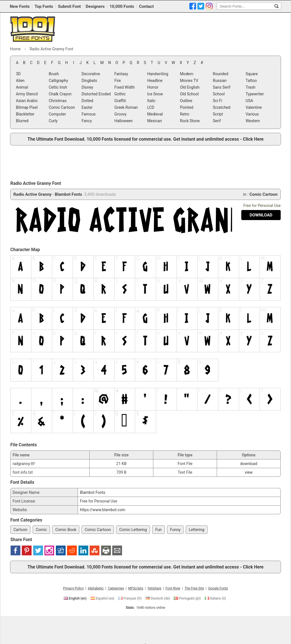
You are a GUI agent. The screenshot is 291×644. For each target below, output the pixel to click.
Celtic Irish (58, 87)
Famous (89, 114)
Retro (185, 114)
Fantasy (121, 74)
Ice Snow (155, 94)
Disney (87, 87)
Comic (41, 530)
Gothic (120, 94)
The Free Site (194, 588)
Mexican (155, 121)
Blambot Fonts (68, 194)
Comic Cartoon (62, 107)
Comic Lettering (133, 530)
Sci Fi (218, 101)
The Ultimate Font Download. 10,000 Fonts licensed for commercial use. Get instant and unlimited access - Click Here (145, 139)
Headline (155, 81)
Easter (87, 107)
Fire (118, 81)
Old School (189, 94)
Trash (251, 87)
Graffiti (120, 101)
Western (253, 121)
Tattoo (251, 81)
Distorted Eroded (96, 94)
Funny (175, 530)
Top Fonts (44, 6)
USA (250, 101)
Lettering (196, 530)
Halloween (124, 121)
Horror (153, 87)
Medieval (155, 114)
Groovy (121, 114)
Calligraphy (59, 81)
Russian (220, 81)
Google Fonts (218, 588)
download (249, 464)
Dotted (87, 101)
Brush (54, 74)
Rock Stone (190, 121)
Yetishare (154, 588)
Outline (186, 101)
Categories (116, 588)
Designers (95, 6)
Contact (146, 6)
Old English (190, 87)
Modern (187, 74)
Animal (22, 87)
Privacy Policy (73, 588)
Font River (173, 588)
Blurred (22, 121)
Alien (20, 81)
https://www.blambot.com (103, 510)
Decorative (91, 74)
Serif (217, 121)
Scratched (222, 107)
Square (252, 74)
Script (218, 114)
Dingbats (89, 81)
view (249, 472)
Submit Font (70, 6)
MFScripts (136, 588)
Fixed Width (125, 87)
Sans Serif (222, 87)
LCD (151, 107)
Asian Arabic (27, 101)
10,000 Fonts (122, 6)
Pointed (187, 107)
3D (18, 74)
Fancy (87, 121)
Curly (53, 121)
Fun (158, 530)
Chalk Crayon (60, 94)
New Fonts (20, 6)
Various (252, 114)
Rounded (220, 74)
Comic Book (66, 530)
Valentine (254, 107)
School (219, 94)
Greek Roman (126, 107)
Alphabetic (96, 588)
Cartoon (20, 530)
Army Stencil (27, 94)
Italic (151, 101)
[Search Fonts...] (276, 6)
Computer (58, 114)
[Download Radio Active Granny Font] (261, 215)
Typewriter (255, 94)
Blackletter (25, 114)
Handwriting (158, 74)
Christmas (58, 101)
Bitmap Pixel (27, 107)
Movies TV (189, 81)
